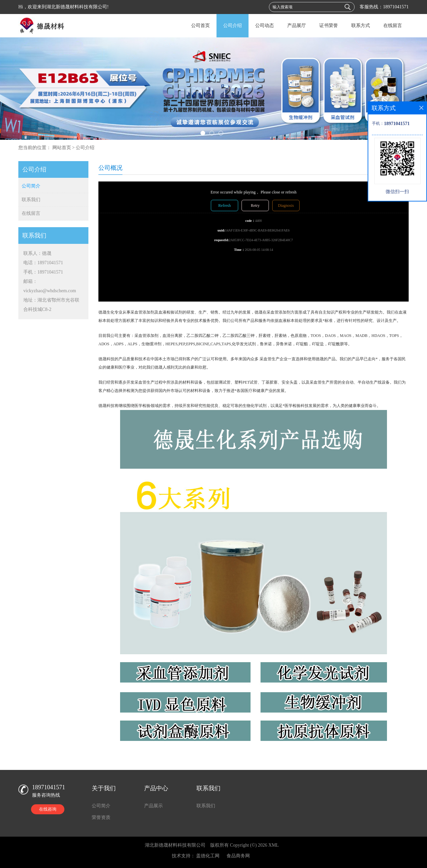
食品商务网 (238, 856)
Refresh (224, 205)
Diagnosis (286, 205)
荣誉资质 (101, 817)
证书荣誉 (329, 26)
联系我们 (31, 200)
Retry (255, 205)
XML (274, 845)
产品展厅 (297, 26)
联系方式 (361, 26)
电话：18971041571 (43, 263)
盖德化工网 (208, 856)
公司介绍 (233, 26)
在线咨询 (48, 809)
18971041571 (396, 7)
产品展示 (153, 806)
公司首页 (200, 26)
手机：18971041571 (43, 272)
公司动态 (265, 26)
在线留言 (393, 26)
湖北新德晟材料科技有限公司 (175, 845)
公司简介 (31, 186)
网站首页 (62, 148)
